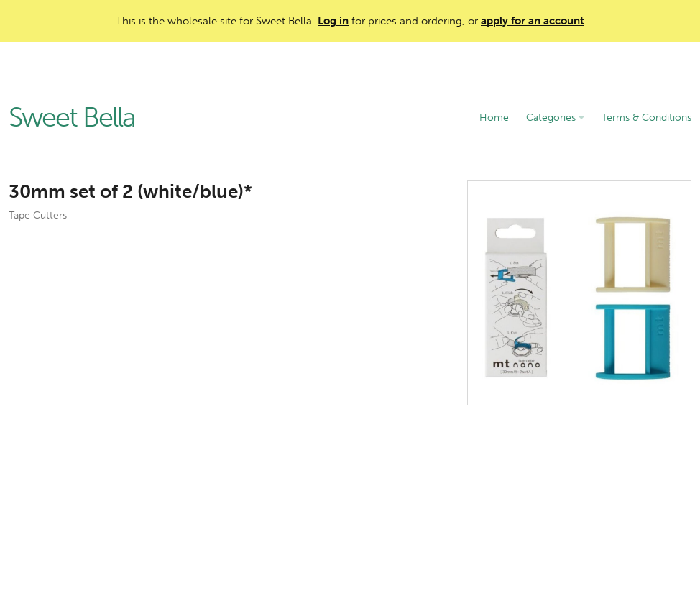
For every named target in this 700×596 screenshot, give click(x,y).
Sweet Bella (72, 118)
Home (494, 118)
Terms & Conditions (646, 118)
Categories (555, 118)
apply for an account (533, 21)
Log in (333, 21)
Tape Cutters (38, 215)
